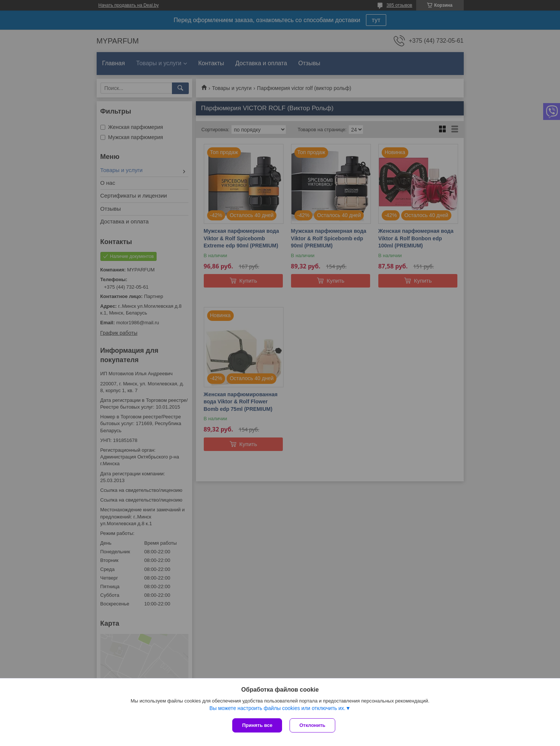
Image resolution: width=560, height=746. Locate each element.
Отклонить (312, 725)
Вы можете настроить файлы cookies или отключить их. (277, 708)
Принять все (257, 725)
